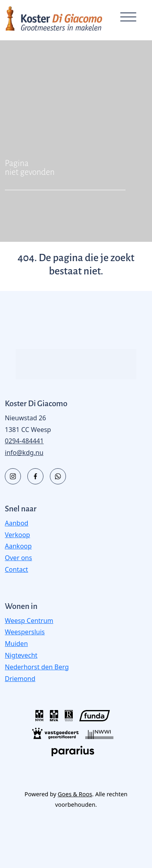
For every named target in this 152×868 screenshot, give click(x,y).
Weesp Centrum (29, 621)
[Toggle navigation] (128, 19)
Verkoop (17, 535)
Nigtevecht (21, 655)
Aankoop (18, 546)
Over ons (18, 558)
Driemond (20, 679)
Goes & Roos (75, 794)
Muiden (16, 644)
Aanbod (16, 523)
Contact (16, 569)
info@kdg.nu (24, 453)
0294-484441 (24, 441)
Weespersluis (25, 632)
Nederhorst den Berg (37, 667)
